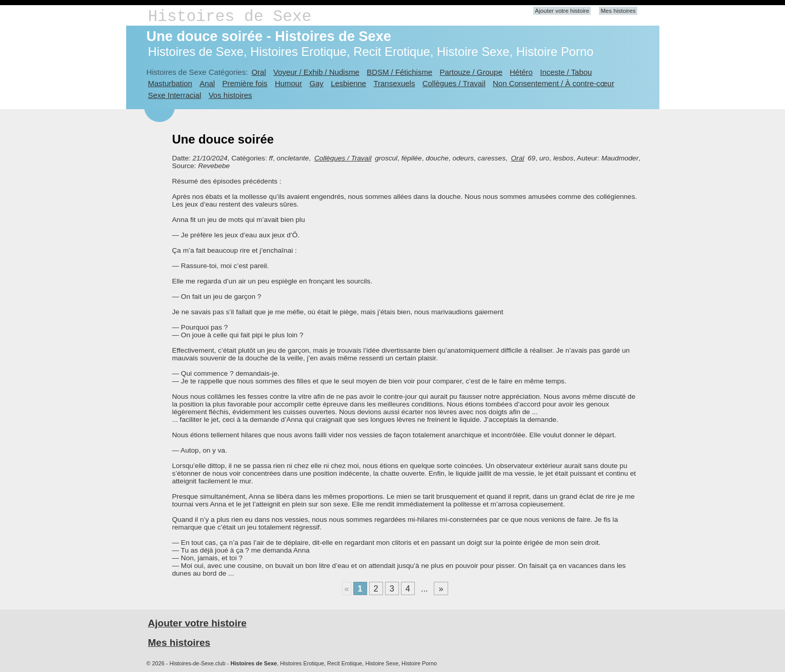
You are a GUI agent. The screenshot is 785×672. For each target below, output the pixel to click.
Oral (258, 72)
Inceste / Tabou (566, 72)
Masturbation (170, 83)
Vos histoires (230, 95)
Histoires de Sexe (230, 17)
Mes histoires (618, 11)
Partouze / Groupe (471, 72)
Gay (316, 83)
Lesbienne (348, 83)
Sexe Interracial (175, 95)
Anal (207, 83)
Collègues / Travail (454, 83)
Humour (288, 83)
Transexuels (395, 83)
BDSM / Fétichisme (399, 72)
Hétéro (521, 72)
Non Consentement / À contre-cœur (553, 83)
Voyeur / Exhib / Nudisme (316, 72)
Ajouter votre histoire (562, 11)
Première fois (245, 83)
